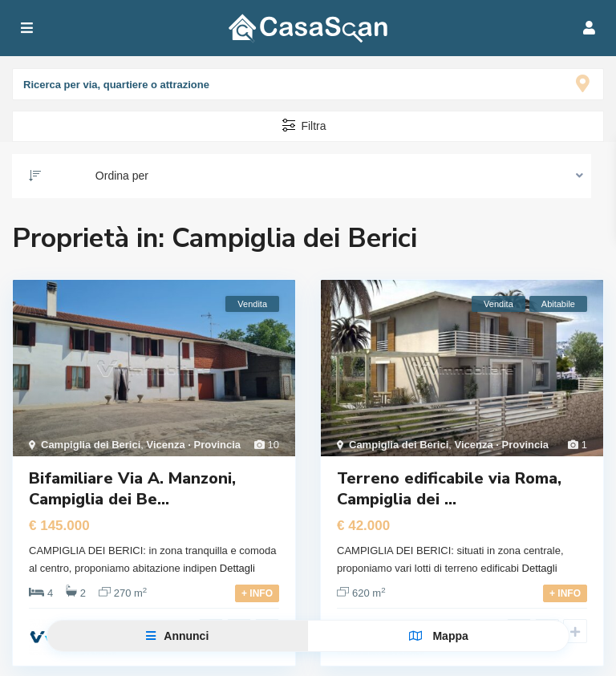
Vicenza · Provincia (194, 445)
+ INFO (257, 593)
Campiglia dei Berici (91, 445)
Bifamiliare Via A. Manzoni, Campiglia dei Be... (132, 489)
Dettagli (237, 568)
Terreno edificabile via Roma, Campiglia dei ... (449, 489)
